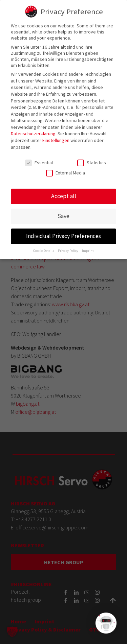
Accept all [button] (64, 192)
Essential (39, 158)
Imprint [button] (88, 246)
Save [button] (63, 212)
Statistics (92, 158)
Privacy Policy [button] (68, 246)
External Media (66, 168)
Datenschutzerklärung (33, 129)
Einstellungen (56, 136)
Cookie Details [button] (44, 246)
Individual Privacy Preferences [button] (63, 232)
